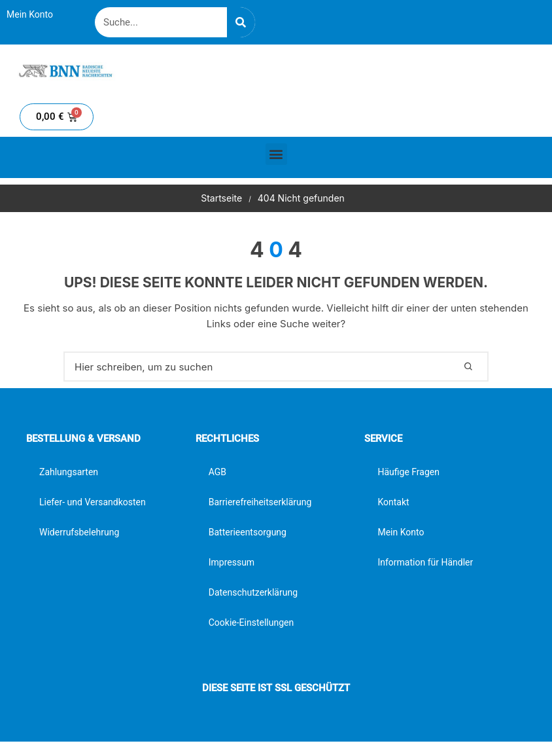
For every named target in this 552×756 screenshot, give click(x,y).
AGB (217, 472)
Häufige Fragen (408, 472)
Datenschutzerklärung (253, 592)
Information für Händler (425, 562)
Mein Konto (30, 14)
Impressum (232, 562)
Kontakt (393, 502)
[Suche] (241, 22)
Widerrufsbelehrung (79, 532)
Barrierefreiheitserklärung (260, 502)
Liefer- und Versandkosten (93, 502)
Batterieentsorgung (248, 532)
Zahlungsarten (69, 472)
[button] (276, 154)
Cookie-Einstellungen (251, 622)
